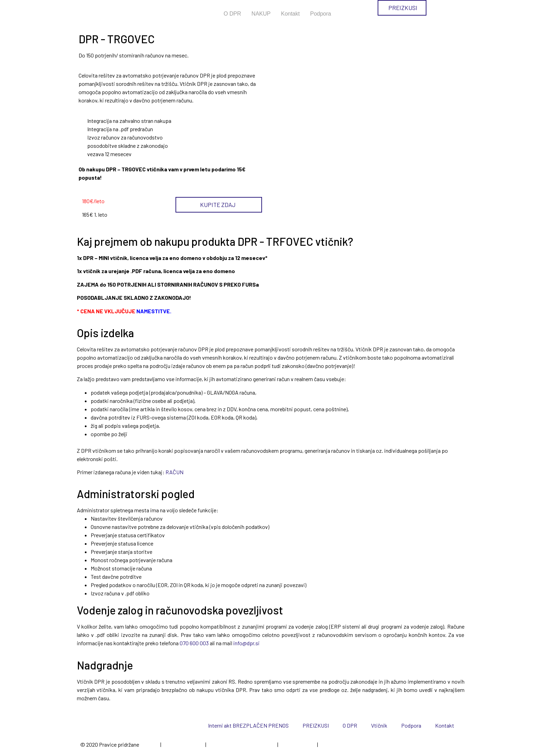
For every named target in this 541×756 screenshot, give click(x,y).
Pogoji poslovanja (183, 744)
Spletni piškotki (298, 744)
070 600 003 (194, 643)
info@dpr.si (246, 643)
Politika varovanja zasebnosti (242, 744)
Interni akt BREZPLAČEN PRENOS (248, 725)
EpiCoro (150, 744)
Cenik (326, 744)
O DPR (232, 14)
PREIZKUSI (316, 725)
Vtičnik (379, 725)
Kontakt (290, 14)
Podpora (321, 14)
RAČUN (174, 472)
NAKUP (261, 14)
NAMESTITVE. (154, 311)
